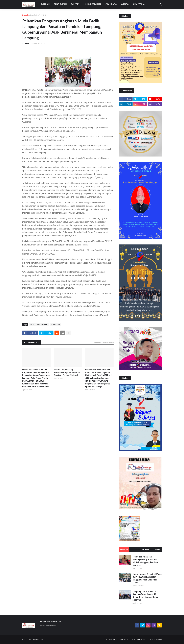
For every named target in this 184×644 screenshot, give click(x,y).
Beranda (25, 15)
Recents (146, 550)
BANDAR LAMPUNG (38, 15)
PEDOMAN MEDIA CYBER (117, 640)
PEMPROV (55, 325)
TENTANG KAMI (139, 640)
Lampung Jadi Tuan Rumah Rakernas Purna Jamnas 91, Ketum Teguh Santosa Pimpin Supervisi (145, 596)
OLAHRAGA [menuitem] (111, 4)
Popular (124, 550)
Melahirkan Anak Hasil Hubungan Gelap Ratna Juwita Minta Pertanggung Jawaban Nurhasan (146, 561)
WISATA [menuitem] (125, 4)
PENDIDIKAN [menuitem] (60, 4)
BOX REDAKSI (156, 640)
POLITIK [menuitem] (75, 4)
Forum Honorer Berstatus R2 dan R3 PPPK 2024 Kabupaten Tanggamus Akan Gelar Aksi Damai (147, 578)
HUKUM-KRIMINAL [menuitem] (92, 4)
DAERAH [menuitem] (45, 4)
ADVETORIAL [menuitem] (139, 4)
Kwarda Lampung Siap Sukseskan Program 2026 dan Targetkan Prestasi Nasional (67, 372)
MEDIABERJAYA (36, 640)
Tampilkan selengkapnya (104, 342)
